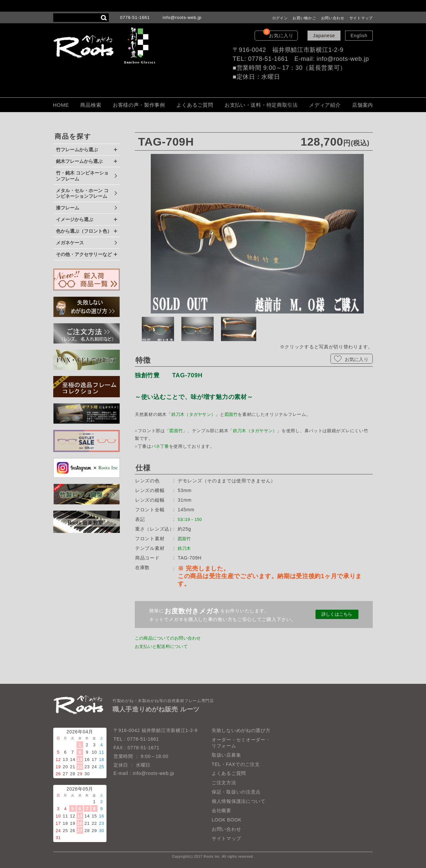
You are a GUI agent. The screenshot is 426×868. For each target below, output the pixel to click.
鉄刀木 (185, 548)
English (359, 36)
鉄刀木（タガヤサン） (194, 414)
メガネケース (70, 243)
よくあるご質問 (195, 105)
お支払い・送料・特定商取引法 (261, 105)
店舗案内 (363, 105)
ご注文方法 (224, 783)
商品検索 (91, 105)
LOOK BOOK (227, 820)
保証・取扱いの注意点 (236, 792)
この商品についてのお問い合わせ (172, 638)
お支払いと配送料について (164, 646)
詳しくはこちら (337, 614)
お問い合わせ (333, 18)
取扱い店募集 (226, 755)
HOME (61, 105)
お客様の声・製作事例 (139, 105)
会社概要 (221, 810)
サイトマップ (361, 18)
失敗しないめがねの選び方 (241, 730)
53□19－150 (192, 519)
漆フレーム (68, 208)
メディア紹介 (325, 105)
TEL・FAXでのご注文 (236, 764)
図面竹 (233, 414)
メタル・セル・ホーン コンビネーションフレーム (82, 193)
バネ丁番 (161, 446)
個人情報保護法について (239, 801)
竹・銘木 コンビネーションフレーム (82, 176)
